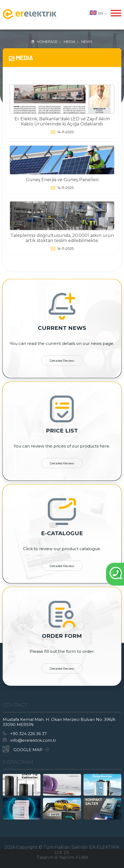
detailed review (62, 361)
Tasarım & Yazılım (62, 857)
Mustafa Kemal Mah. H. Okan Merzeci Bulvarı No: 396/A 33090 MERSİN (59, 722)
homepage (47, 42)
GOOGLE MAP (26, 749)
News (87, 42)
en (98, 13)
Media (69, 42)
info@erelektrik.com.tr (29, 740)
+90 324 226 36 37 (25, 734)
